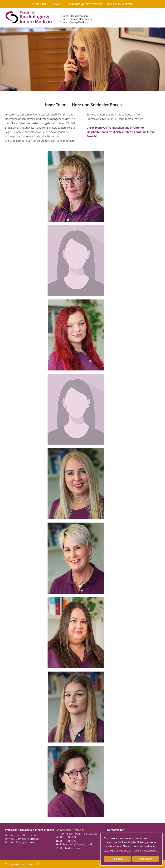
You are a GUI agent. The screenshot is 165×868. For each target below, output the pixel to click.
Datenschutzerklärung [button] (146, 851)
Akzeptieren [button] (146, 859)
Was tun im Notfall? (120, 4)
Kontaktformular (68, 848)
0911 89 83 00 (67, 841)
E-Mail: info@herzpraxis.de (75, 844)
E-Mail (84, 4)
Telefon (46, 4)
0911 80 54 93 (67, 837)
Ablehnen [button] (117, 859)
